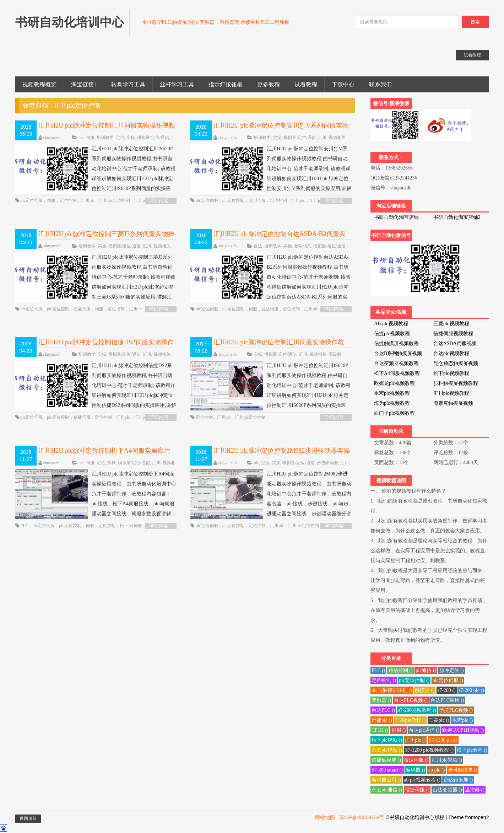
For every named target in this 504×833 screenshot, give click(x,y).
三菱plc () (439, 720)
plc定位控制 (234, 200)
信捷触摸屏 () (386, 760)
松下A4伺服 (131, 526)
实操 (131, 138)
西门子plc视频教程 (394, 413)
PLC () (378, 670)
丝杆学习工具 (177, 84)
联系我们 (380, 84)
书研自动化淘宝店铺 (396, 217)
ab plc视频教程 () (422, 780)
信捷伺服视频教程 (453, 334)
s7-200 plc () (471, 690)
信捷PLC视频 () (456, 710)
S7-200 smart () (387, 770)
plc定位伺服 (32, 200)
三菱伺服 (82, 309)
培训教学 (105, 138)
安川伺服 (257, 200)
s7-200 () (447, 690)
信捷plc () (382, 720)
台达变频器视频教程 (396, 363)
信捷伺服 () (417, 790)
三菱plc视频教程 (451, 324)
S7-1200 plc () (443, 740)
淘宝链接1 (84, 84)
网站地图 (325, 817)
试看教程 (306, 84)
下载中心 (343, 84)
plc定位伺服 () (448, 680)
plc (81, 138)
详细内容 (159, 201)
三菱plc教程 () (410, 720)
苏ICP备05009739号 (362, 817)
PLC (25, 526)
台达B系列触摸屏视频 (398, 353)
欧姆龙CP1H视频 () (463, 730)
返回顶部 (28, 818)
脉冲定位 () (452, 670)
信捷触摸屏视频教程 (396, 343)
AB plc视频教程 (391, 324)
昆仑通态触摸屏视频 (456, 363)
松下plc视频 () (387, 740)
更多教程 (269, 84)
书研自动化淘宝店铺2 (457, 217)
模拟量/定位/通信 (153, 138)
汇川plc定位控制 (115, 200)
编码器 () (415, 770)
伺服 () (399, 730)
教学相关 (303, 246)
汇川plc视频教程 (451, 393)
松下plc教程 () (472, 750)
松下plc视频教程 (451, 373)
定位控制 (68, 200)
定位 (120, 138)
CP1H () (380, 730)
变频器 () (381, 700)
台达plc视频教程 (451, 353)
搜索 (475, 22)
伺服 (90, 138)
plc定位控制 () (414, 680)
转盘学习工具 (128, 84)
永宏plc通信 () (387, 790)
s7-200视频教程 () (417, 710)
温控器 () (475, 790)
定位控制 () (384, 680)
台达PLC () (383, 710)
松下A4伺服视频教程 (397, 373)
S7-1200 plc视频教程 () (429, 750)
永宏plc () (462, 720)
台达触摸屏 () (458, 780)
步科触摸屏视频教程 (456, 383)
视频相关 (337, 138)
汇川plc (88, 200)
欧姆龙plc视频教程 (394, 383)
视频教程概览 (39, 84)
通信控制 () (400, 670)
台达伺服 (270, 309)
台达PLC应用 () (447, 700)
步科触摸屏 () (463, 770)
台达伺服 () (416, 760)
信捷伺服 (82, 417)
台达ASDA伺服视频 (455, 343)
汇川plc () (415, 740)
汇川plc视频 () (447, 760)
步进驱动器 (327, 463)
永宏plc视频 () (387, 750)
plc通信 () (426, 670)
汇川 (322, 138)
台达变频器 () (447, 790)
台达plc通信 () (424, 730)
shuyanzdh (52, 138)
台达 (258, 246)
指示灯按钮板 (226, 84)
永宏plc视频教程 (392, 393)
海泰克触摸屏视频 (453, 403)
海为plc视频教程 (392, 403)
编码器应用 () (386, 780)
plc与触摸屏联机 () (392, 690)
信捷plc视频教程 (392, 334)
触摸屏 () (425, 690)
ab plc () (437, 770)
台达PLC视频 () (411, 700)
